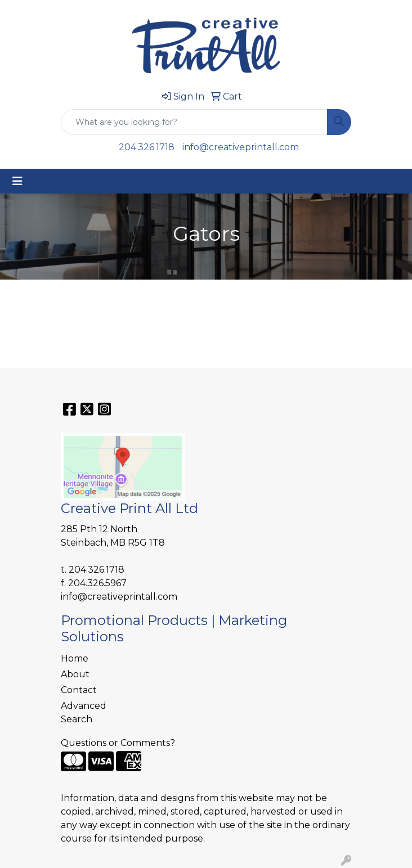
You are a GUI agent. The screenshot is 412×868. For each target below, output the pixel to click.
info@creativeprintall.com (241, 147)
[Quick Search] (194, 122)
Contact (79, 690)
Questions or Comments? (118, 743)
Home (75, 658)
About (75, 674)
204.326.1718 (147, 147)
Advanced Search (84, 712)
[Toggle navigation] (17, 181)
